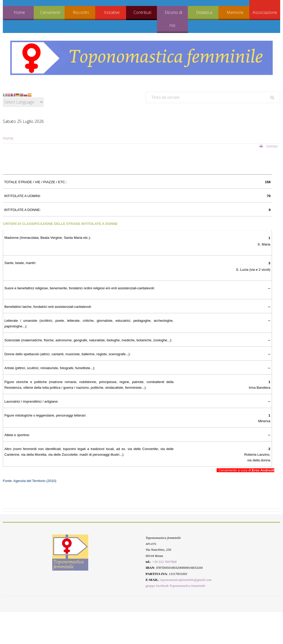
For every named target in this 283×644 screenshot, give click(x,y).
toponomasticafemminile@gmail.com (186, 580)
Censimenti (50, 12)
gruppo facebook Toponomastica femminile (175, 586)
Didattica (204, 12)
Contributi (142, 12)
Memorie (235, 12)
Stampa (269, 146)
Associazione (265, 12)
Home (19, 12)
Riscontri (81, 12)
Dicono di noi (173, 19)
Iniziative (112, 12)
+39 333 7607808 (164, 562)
